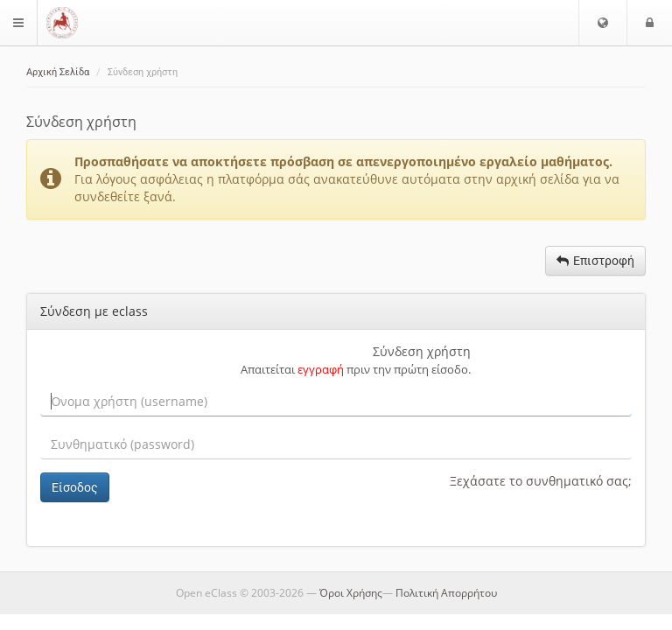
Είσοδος (75, 487)
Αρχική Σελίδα (58, 72)
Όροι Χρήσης (351, 593)
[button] (603, 23)
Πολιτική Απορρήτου (446, 593)
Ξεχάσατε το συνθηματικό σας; (541, 481)
